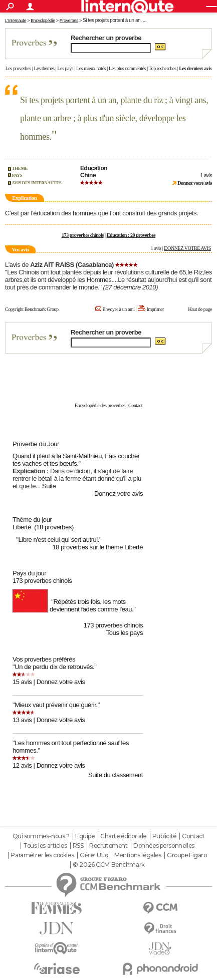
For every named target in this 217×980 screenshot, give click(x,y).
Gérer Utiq (94, 855)
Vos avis (20, 249)
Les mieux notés (91, 68)
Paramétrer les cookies (42, 855)
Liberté (22, 527)
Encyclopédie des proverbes (100, 405)
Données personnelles (164, 846)
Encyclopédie (43, 21)
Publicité (164, 836)
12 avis (22, 765)
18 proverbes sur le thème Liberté (97, 547)
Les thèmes (44, 68)
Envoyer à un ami (119, 309)
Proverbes (69, 21)
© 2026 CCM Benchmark (109, 865)
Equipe (85, 836)
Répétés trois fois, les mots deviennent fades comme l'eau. (91, 605)
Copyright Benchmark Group (32, 309)
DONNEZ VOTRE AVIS (187, 248)
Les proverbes (18, 68)
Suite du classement (116, 775)
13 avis (22, 720)
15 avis (22, 682)
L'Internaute (16, 21)
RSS (78, 846)
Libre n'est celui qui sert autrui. (59, 540)
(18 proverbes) (54, 527)
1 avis (206, 176)
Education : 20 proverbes (131, 235)
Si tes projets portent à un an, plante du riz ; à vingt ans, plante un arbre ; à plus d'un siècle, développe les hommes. (114, 118)
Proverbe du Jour (36, 444)
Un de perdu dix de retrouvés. (54, 667)
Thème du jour (32, 520)
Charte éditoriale (123, 836)
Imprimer (155, 309)
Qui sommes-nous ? (41, 836)
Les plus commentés (127, 68)
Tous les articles (45, 846)
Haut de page (200, 309)
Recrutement (108, 846)
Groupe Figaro (187, 855)
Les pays (65, 68)
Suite (49, 486)
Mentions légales (138, 855)
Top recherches (163, 68)
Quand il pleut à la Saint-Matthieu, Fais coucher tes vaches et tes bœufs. (76, 460)
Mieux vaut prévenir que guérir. (56, 705)
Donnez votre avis (119, 494)
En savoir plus (190, 384)
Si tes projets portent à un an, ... (115, 20)
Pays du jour (29, 573)
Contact (135, 405)
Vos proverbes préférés (44, 659)
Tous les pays (125, 633)
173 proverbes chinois (83, 235)
